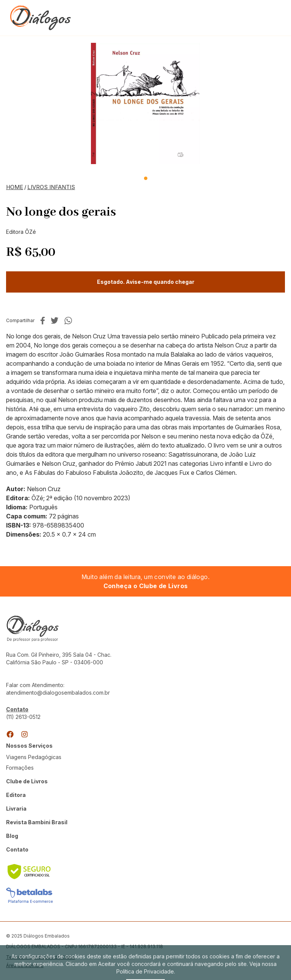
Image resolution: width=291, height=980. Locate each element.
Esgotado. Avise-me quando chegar (146, 282)
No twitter (55, 320)
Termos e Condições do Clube (41, 957)
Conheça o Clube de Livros (146, 586)
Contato (17, 849)
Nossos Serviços (29, 746)
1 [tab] (146, 178)
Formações (20, 768)
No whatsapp (68, 321)
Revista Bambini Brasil (37, 822)
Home (15, 187)
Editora (16, 795)
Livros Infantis (51, 187)
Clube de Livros (27, 781)
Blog (12, 836)
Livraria (16, 809)
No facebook (43, 321)
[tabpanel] (145, 103)
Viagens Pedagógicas (34, 757)
